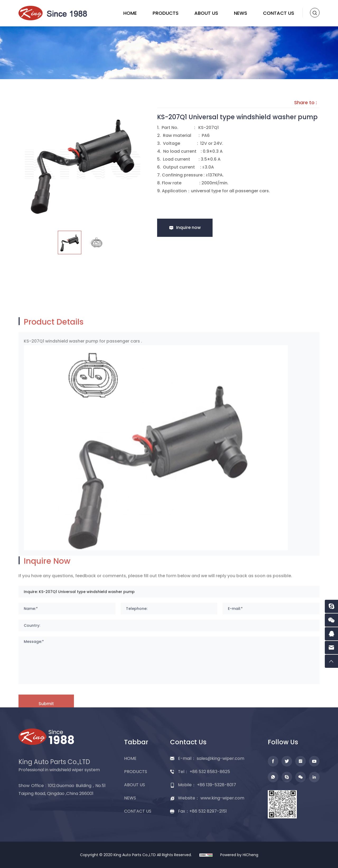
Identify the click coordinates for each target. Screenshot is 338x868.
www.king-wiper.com (222, 798)
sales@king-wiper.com (220, 758)
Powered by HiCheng (239, 855)
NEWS (241, 13)
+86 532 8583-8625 (210, 772)
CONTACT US (279, 13)
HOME (130, 13)
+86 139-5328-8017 (217, 785)
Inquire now (188, 227)
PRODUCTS (166, 13)
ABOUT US (206, 13)
